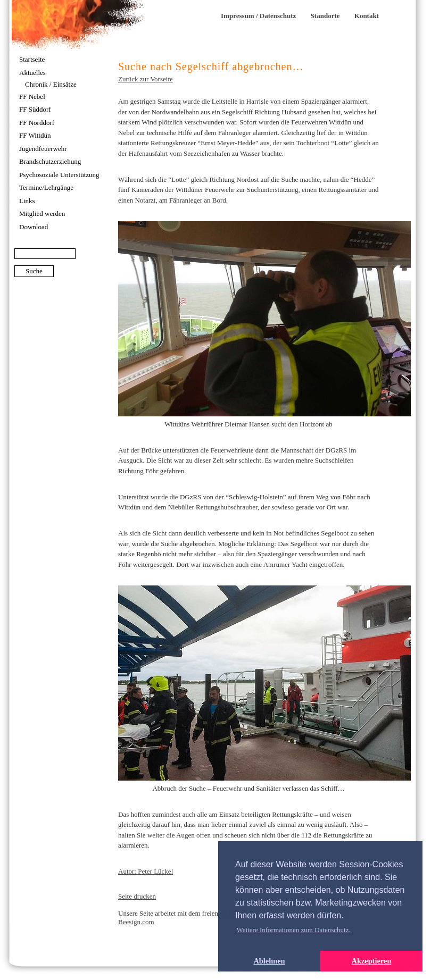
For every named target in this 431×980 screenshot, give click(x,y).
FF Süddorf (35, 109)
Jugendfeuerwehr (43, 149)
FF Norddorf (37, 123)
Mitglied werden (42, 213)
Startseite (32, 59)
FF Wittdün (35, 135)
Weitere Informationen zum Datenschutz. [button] (294, 930)
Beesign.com (136, 922)
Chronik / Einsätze (51, 84)
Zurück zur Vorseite (146, 79)
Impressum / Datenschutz (258, 16)
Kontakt (367, 16)
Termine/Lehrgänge (46, 187)
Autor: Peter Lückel (146, 871)
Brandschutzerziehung (50, 161)
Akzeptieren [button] (372, 961)
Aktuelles (32, 73)
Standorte (325, 16)
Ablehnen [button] (269, 961)
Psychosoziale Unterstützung (59, 175)
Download (34, 227)
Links (27, 201)
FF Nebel (32, 97)
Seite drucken (137, 896)
